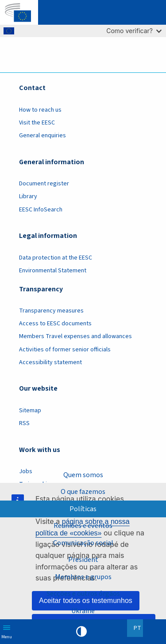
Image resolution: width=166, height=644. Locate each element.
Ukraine (83, 611)
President (83, 560)
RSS (24, 423)
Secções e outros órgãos (83, 594)
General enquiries (42, 136)
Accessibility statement (50, 362)
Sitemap (30, 411)
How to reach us (40, 110)
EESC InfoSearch (41, 210)
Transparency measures (51, 311)
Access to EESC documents (55, 324)
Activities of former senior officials (65, 350)
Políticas (83, 509)
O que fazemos (83, 492)
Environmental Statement (53, 271)
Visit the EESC (37, 123)
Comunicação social (83, 543)
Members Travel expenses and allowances (75, 336)
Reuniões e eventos (83, 526)
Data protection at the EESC (56, 258)
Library (28, 196)
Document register (44, 184)
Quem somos (83, 475)
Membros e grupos (83, 577)
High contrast (81, 632)
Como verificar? (134, 31)
